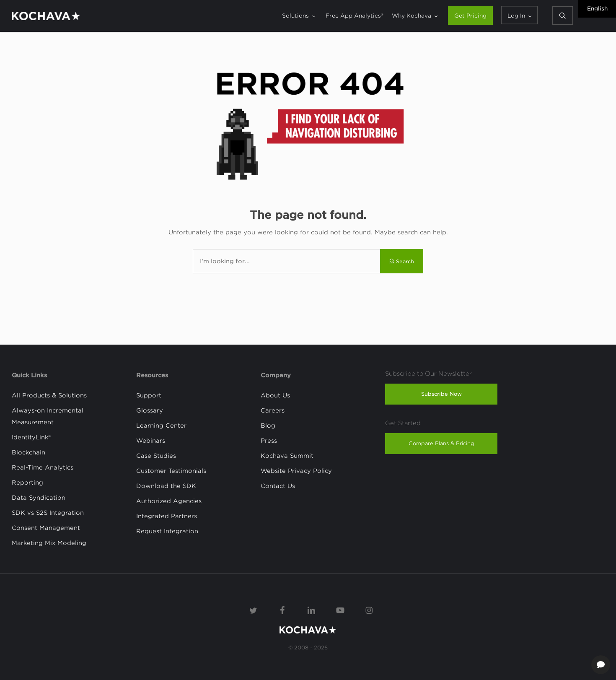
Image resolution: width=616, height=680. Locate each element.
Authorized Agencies (169, 501)
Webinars (151, 441)
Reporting (27, 483)
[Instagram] (369, 610)
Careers (273, 410)
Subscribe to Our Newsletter (428, 374)
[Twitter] (254, 610)
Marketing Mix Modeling (49, 543)
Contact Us (278, 486)
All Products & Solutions (49, 395)
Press (269, 441)
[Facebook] (282, 610)
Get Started (403, 423)
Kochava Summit (287, 456)
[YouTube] (340, 610)
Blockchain (28, 452)
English (597, 9)
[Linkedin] (311, 610)
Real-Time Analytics (43, 467)
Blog (268, 426)
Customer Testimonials (171, 471)
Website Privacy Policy (296, 471)
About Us (275, 395)
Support (149, 395)
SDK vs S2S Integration (48, 513)
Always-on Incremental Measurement (48, 416)
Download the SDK (166, 486)
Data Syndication (39, 498)
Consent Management (46, 528)
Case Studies (156, 456)
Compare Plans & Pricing (441, 443)
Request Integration (167, 531)
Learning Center (161, 426)
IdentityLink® (31, 437)
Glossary (150, 410)
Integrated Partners (167, 516)
